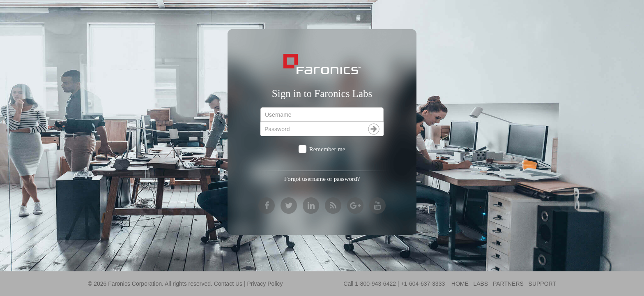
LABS (481, 284)
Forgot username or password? (322, 179)
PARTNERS (508, 284)
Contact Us (228, 284)
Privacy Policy (265, 284)
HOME (460, 284)
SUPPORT (542, 284)
